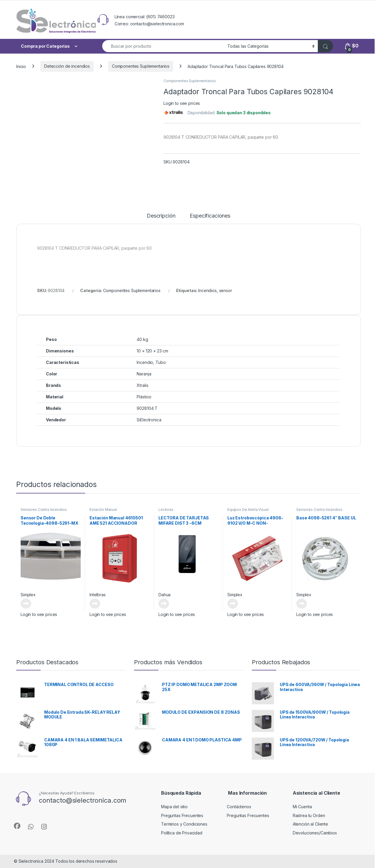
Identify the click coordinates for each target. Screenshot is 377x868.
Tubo (161, 362)
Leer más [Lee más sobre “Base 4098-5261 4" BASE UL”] (302, 604)
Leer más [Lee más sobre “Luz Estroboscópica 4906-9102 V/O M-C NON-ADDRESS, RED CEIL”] (233, 604)
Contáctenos (239, 807)
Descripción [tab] (161, 216)
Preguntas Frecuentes (182, 815)
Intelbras (98, 595)
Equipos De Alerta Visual (248, 510)
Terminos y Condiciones (184, 824)
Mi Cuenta (302, 807)
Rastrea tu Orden (309, 815)
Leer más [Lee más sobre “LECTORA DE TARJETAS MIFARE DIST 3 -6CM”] (164, 604)
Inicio (21, 66)
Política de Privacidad (182, 833)
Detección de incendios (67, 66)
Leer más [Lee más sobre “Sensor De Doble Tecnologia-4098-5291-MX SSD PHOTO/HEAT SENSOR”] (26, 604)
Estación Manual (103, 510)
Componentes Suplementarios (141, 66)
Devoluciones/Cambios (315, 833)
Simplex (28, 595)
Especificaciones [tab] (210, 216)
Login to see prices (182, 103)
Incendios (207, 290)
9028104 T (147, 408)
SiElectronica (149, 420)
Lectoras (166, 510)
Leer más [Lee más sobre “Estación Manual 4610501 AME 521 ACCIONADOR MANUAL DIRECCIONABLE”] (95, 604)
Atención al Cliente (310, 824)
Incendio (145, 362)
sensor (226, 290)
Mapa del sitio (174, 807)
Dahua (164, 595)
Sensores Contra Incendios (44, 510)
